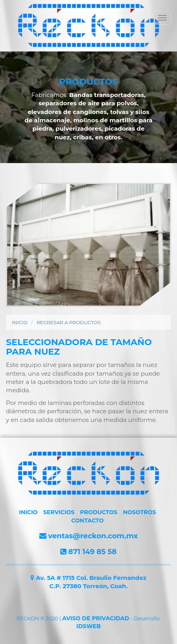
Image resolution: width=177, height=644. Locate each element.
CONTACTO (88, 521)
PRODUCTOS (99, 512)
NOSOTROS (139, 512)
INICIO (20, 322)
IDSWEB (88, 626)
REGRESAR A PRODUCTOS (68, 322)
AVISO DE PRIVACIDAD (96, 618)
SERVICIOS (59, 512)
